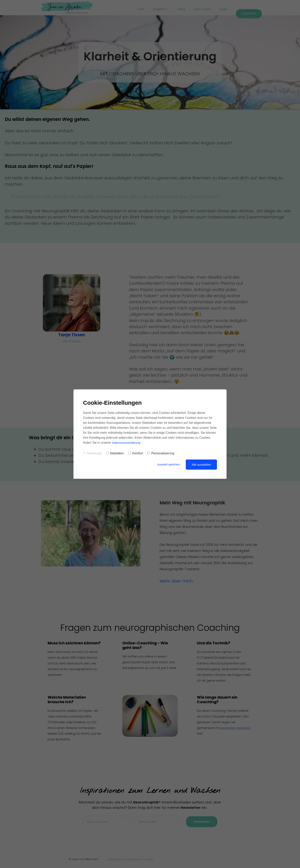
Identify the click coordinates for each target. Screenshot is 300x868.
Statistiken (115, 453)
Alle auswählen (201, 465)
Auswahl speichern (168, 465)
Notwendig (92, 453)
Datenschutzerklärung (127, 443)
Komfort (136, 453)
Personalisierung (161, 453)
